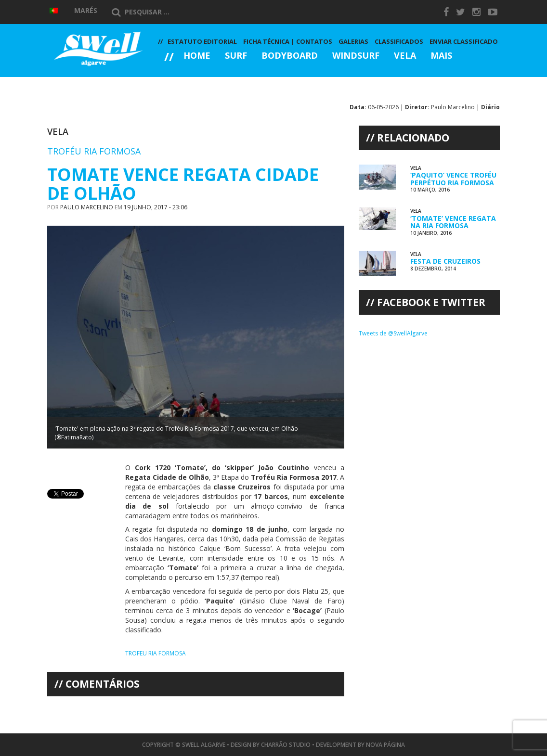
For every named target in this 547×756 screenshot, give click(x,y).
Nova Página (385, 745)
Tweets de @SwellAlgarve (393, 333)
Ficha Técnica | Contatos (288, 41)
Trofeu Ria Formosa (156, 653)
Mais (441, 56)
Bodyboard (290, 56)
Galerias (192, 82)
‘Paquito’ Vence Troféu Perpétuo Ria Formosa (453, 179)
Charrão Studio (286, 745)
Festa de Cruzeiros (445, 261)
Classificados (399, 41)
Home (197, 56)
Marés (86, 10)
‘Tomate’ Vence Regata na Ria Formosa (453, 222)
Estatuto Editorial (202, 41)
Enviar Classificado (464, 41)
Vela (405, 56)
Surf (236, 56)
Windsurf (356, 56)
